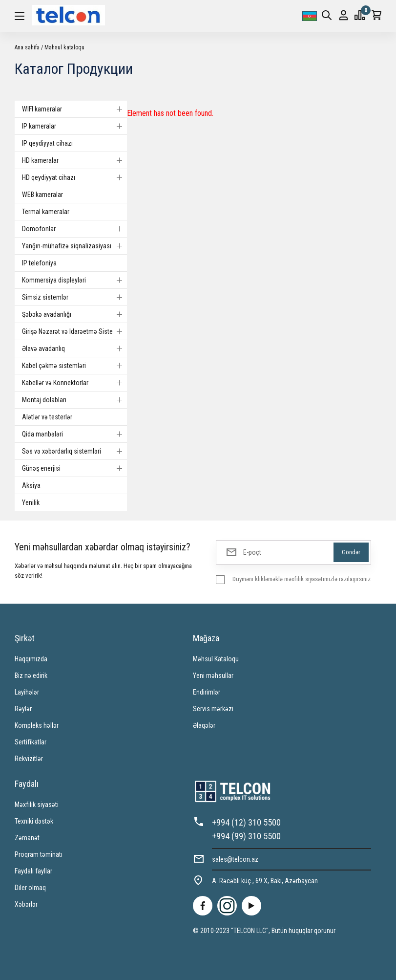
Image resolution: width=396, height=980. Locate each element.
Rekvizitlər (29, 759)
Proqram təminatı (39, 854)
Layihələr (27, 692)
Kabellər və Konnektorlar (74, 383)
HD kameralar (74, 160)
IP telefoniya (39, 263)
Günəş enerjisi (74, 468)
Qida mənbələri (74, 434)
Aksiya (31, 485)
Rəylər (23, 709)
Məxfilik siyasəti (37, 805)
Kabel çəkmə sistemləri (74, 366)
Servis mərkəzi (213, 709)
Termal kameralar (46, 212)
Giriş (344, 15)
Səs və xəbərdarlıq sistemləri (74, 451)
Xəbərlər (26, 904)
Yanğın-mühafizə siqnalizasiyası (74, 246)
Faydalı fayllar (33, 871)
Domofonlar (74, 229)
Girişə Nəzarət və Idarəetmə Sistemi (74, 331)
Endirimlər (207, 692)
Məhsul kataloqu (64, 47)
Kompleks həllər (37, 725)
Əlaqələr (204, 725)
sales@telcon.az (235, 859)
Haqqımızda (31, 659)
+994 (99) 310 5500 (246, 836)
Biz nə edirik (31, 675)
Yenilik (31, 502)
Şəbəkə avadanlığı (74, 314)
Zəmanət (27, 838)
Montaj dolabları (74, 400)
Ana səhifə (27, 47)
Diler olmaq (30, 888)
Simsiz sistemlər (74, 297)
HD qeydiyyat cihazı (74, 177)
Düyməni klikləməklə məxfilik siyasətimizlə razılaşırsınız (302, 579)
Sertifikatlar (31, 742)
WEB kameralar (42, 195)
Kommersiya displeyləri (74, 280)
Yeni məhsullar (213, 675)
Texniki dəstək (34, 821)
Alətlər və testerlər (47, 417)
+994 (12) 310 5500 (246, 822)
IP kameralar (74, 126)
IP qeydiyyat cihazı (47, 143)
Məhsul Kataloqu (216, 659)
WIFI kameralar (74, 109)
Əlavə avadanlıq (74, 348)
